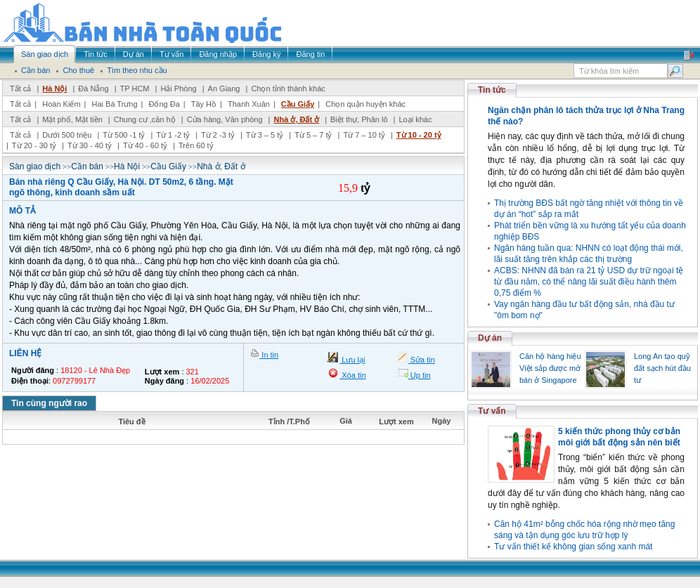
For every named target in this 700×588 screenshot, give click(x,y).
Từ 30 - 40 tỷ (90, 145)
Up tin (420, 375)
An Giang (224, 89)
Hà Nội (54, 89)
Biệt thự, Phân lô (359, 119)
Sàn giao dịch (35, 166)
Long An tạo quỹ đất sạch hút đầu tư (662, 368)
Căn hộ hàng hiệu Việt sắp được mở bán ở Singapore (550, 368)
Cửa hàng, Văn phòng (225, 119)
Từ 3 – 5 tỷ (265, 135)
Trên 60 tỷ (196, 145)
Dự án (490, 338)
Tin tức (492, 90)
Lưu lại (352, 360)
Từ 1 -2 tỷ (173, 135)
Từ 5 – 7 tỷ (313, 135)
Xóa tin (352, 375)
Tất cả (20, 89)
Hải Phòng (178, 89)
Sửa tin (422, 360)
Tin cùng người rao (49, 403)
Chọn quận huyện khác (365, 104)
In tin (269, 355)
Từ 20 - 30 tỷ (34, 145)
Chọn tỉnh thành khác (288, 89)
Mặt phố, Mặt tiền (72, 119)
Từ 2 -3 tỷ (218, 135)
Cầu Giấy (298, 104)
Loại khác (415, 119)
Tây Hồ (204, 104)
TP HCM (135, 89)
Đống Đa (164, 104)
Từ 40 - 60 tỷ (145, 145)
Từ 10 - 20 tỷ (419, 135)
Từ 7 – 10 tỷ (364, 135)
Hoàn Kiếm (61, 104)
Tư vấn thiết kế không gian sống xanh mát (573, 547)
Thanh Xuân (249, 104)
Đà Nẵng (93, 89)
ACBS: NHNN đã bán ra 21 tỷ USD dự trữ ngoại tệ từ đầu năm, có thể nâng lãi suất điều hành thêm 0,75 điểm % (589, 282)
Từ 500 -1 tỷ (124, 135)
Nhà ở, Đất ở (296, 119)
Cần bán (87, 166)
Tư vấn (492, 411)
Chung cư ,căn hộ (145, 119)
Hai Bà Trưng (114, 104)
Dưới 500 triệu (67, 135)
